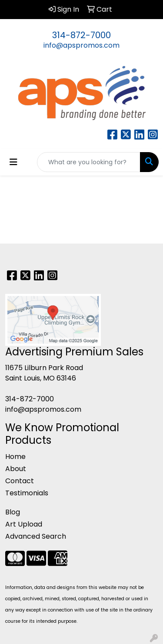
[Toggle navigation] (13, 162)
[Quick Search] (89, 162)
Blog (13, 512)
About (16, 469)
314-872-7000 (81, 35)
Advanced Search (36, 536)
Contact (20, 481)
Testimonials (27, 493)
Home (15, 457)
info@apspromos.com (81, 45)
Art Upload (24, 524)
